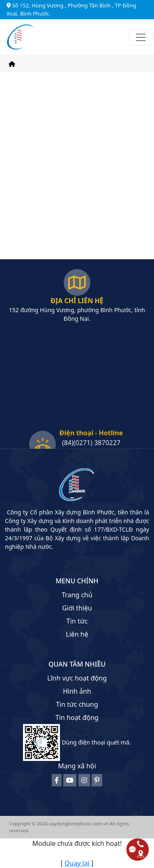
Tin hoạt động (77, 717)
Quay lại (77, 863)
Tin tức (77, 621)
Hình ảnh (77, 691)
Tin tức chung (77, 704)
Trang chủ (77, 595)
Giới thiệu (77, 608)
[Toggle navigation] (141, 37)
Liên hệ (77, 634)
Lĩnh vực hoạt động (77, 678)
